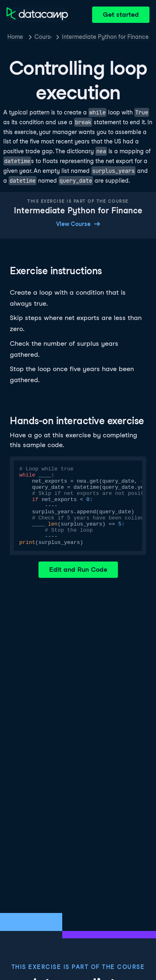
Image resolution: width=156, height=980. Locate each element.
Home (15, 37)
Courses (43, 37)
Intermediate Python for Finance (105, 37)
